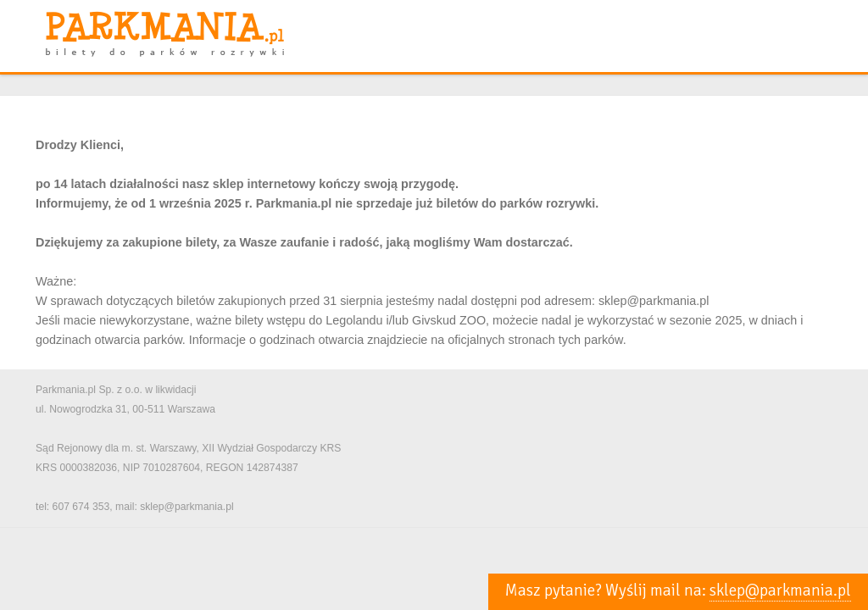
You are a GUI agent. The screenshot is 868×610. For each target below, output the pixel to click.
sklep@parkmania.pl (780, 591)
